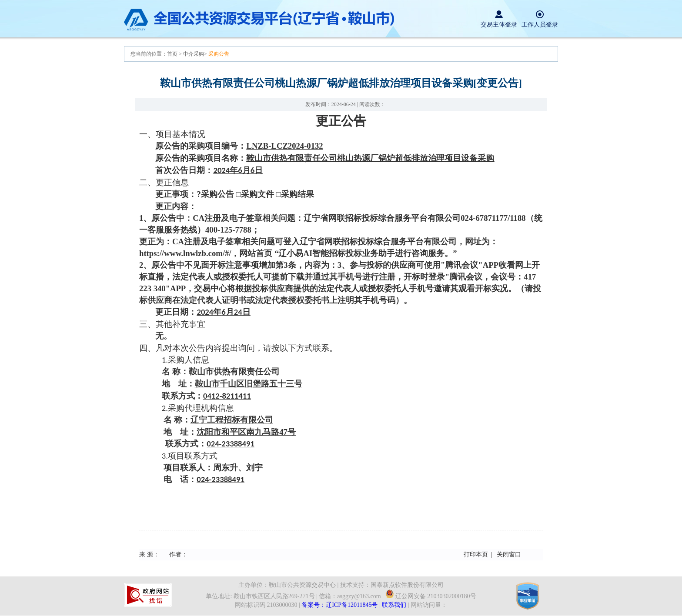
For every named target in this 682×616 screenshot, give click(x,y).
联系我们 (394, 605)
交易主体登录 (499, 25)
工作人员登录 (540, 25)
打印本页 (476, 554)
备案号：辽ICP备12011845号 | (342, 605)
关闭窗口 (509, 554)
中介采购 (194, 54)
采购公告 (219, 54)
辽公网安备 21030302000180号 (431, 596)
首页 (173, 54)
